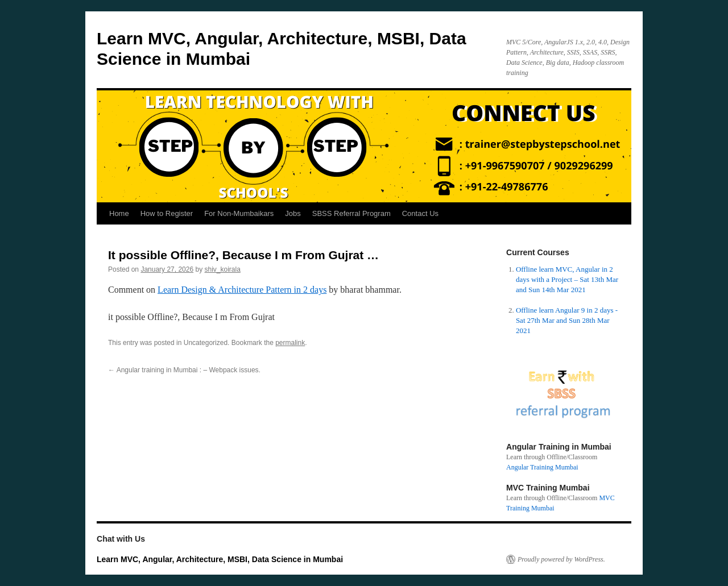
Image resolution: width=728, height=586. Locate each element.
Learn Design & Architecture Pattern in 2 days (242, 290)
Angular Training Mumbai (542, 467)
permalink (290, 343)
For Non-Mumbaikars (239, 213)
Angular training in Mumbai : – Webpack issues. (184, 370)
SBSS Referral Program (351, 213)
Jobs (293, 213)
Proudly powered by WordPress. (561, 559)
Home (119, 213)
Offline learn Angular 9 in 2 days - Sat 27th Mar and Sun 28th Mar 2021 (567, 320)
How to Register (167, 213)
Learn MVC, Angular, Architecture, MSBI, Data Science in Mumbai (220, 559)
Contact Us (420, 213)
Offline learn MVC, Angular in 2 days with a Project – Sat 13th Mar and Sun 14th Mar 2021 (567, 279)
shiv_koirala (223, 269)
